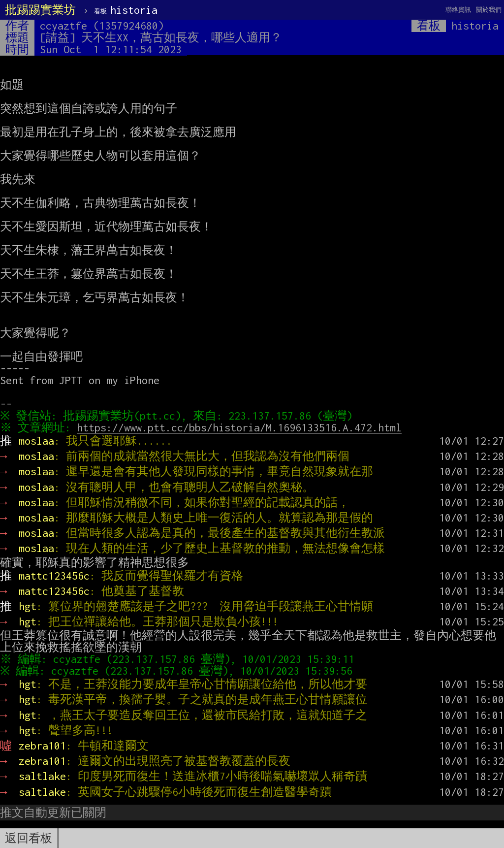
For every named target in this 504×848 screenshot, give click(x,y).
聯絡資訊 (458, 10)
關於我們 (489, 10)
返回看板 (29, 838)
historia (126, 10)
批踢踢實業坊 (40, 10)
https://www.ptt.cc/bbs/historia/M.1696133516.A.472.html (242, 427)
